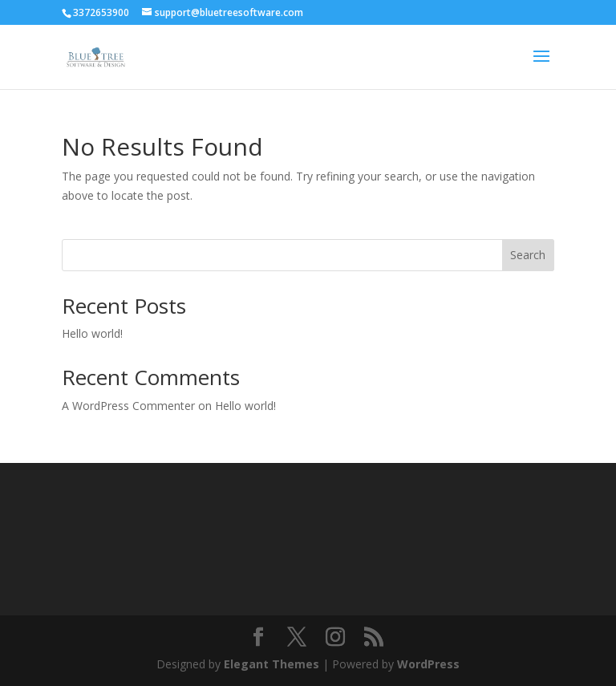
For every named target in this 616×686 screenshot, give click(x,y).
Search (528, 255)
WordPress (428, 664)
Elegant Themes (272, 664)
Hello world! (92, 333)
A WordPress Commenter (128, 406)
